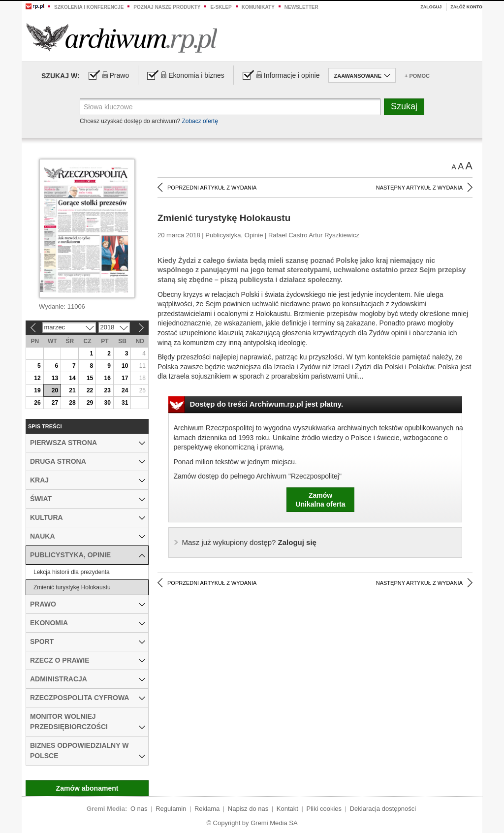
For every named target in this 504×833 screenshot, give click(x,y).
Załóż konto (466, 7)
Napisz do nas (248, 809)
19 (37, 390)
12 (37, 378)
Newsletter (301, 7)
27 (55, 403)
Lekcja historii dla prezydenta (72, 572)
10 (125, 366)
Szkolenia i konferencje (89, 7)
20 (55, 390)
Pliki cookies (324, 809)
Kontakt (287, 809)
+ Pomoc (417, 76)
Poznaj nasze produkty (167, 7)
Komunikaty (258, 7)
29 (90, 403)
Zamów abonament (87, 788)
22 (90, 390)
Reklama (207, 809)
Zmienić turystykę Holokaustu (72, 587)
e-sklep (221, 7)
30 (107, 403)
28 (72, 403)
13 (55, 378)
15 (90, 378)
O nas (139, 809)
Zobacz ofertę (200, 121)
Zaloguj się (249, 542)
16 (107, 378)
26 (37, 403)
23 (107, 390)
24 (125, 390)
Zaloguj (431, 7)
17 (125, 378)
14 (72, 378)
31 (125, 403)
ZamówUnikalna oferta (320, 500)
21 (72, 390)
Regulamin (171, 809)
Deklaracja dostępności (383, 809)
